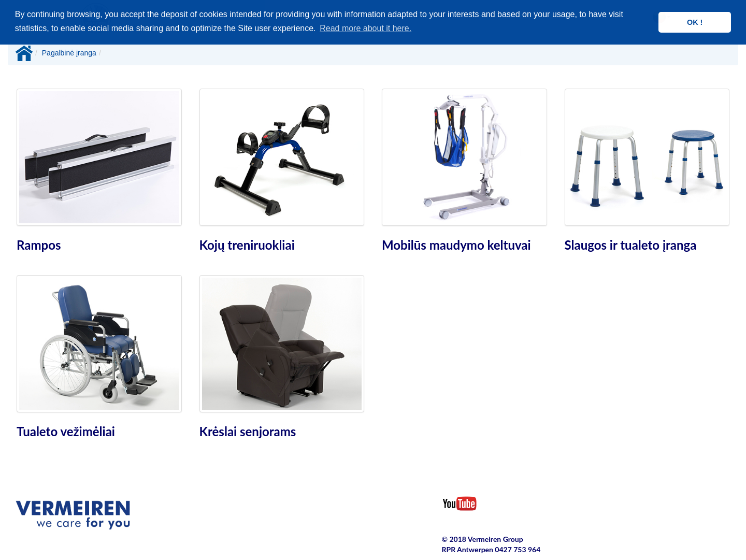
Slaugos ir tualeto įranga (631, 245)
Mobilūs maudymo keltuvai (456, 245)
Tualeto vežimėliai (66, 431)
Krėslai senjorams (248, 431)
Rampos (39, 245)
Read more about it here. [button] (365, 28)
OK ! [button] (695, 22)
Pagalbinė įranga (69, 53)
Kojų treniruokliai (247, 245)
